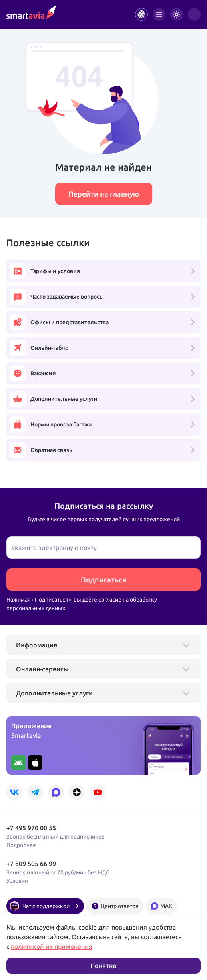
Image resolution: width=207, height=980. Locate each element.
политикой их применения (52, 946)
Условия (17, 881)
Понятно (103, 966)
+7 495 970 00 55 (31, 828)
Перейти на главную (104, 194)
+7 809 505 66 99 (31, 864)
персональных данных (36, 608)
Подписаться (103, 580)
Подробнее (21, 845)
